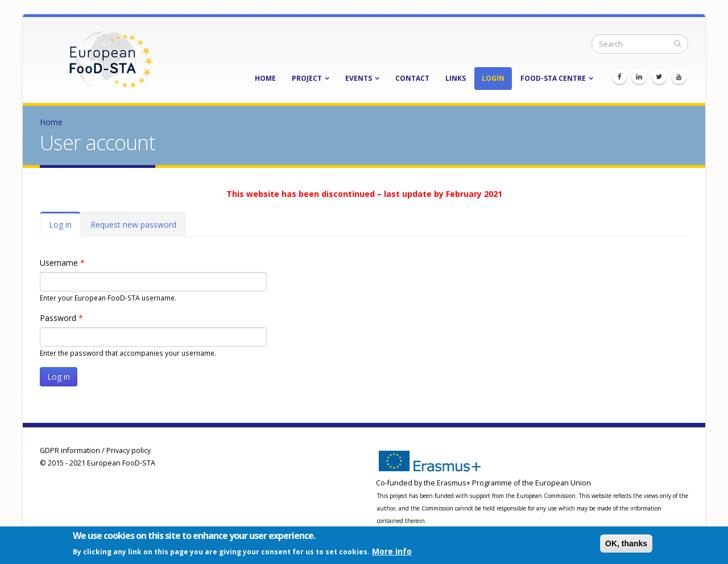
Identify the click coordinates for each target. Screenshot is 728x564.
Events (359, 78)
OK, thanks (626, 545)
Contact (412, 78)
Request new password (133, 225)
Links (456, 78)
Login (493, 78)
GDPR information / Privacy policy (95, 450)
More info (392, 552)
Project (307, 78)
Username (62, 263)
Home (265, 78)
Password (61, 318)
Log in (65, 228)
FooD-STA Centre (553, 78)
